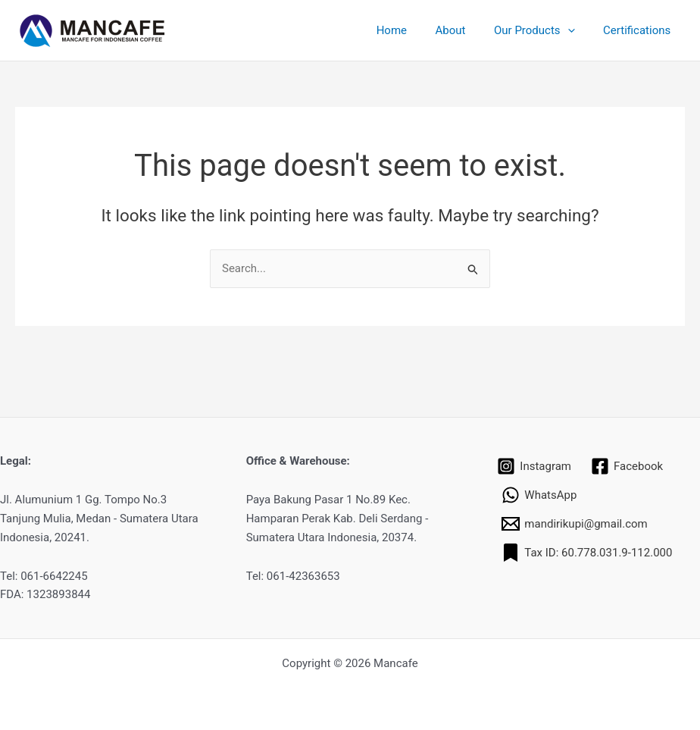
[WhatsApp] (539, 495)
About (464, 30)
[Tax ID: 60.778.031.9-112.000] (587, 553)
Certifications (640, 30)
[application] (576, 30)
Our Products (543, 30)
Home (411, 30)
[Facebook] (627, 466)
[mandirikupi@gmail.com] (574, 524)
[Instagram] (534, 466)
